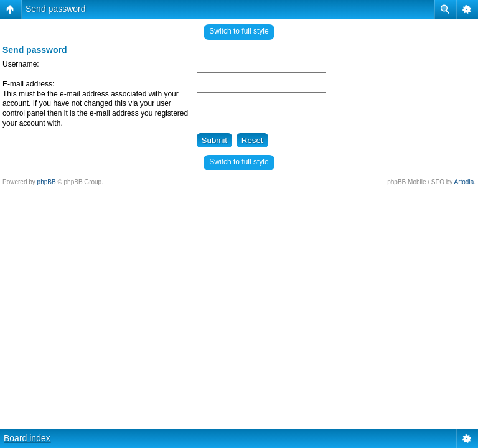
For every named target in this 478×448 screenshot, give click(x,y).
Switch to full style (239, 31)
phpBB (47, 182)
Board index (27, 438)
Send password (56, 9)
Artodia (464, 182)
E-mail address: (28, 84)
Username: (21, 64)
